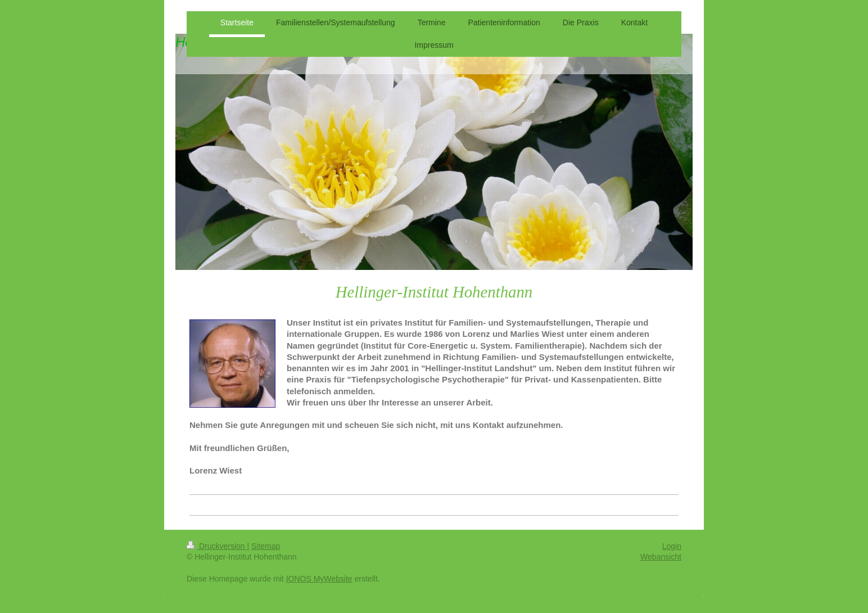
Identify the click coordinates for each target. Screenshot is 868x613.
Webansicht (661, 557)
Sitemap (266, 546)
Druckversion (217, 546)
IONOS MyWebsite (319, 579)
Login (672, 546)
